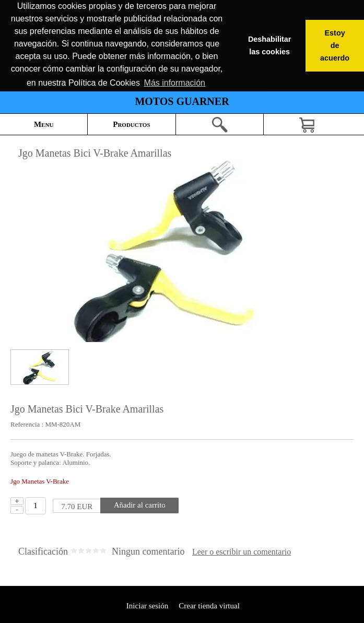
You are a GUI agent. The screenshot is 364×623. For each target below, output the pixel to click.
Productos (131, 124)
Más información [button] (175, 83)
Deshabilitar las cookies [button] (269, 45)
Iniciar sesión (146, 606)
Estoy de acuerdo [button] (335, 45)
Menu (44, 124)
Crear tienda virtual (209, 606)
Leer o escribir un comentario (242, 552)
